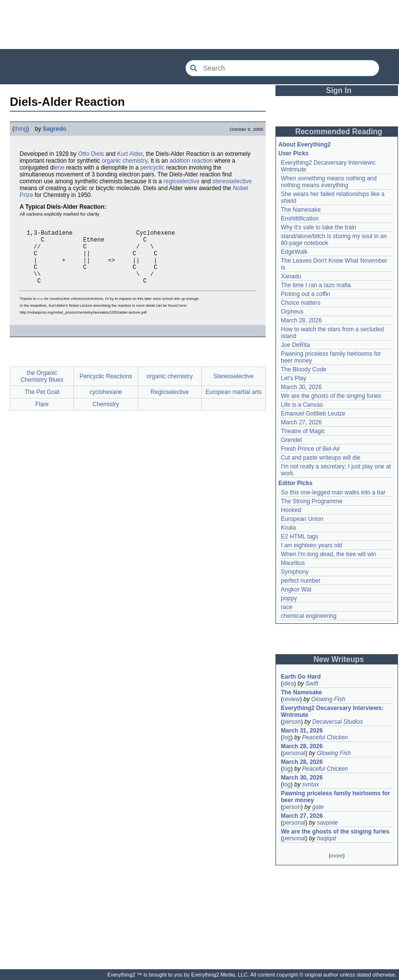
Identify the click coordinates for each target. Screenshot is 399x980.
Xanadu (291, 276)
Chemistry (106, 417)
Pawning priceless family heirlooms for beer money (336, 797)
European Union (302, 519)
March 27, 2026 (301, 422)
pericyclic (152, 168)
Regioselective (170, 405)
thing (21, 129)
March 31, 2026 (302, 731)
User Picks (293, 153)
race (287, 607)
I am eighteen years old (312, 545)
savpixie (327, 823)
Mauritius (293, 563)
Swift (312, 684)
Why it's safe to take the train (319, 227)
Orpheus (292, 312)
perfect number (301, 581)
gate (318, 807)
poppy (289, 598)
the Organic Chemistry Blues (42, 390)
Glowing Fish (328, 699)
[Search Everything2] (282, 68)
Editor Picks (295, 483)
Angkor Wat (296, 589)
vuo (40, 312)
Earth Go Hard (301, 677)
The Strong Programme (312, 501)
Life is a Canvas (302, 405)
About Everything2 (305, 145)
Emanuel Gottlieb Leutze (313, 414)
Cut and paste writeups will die (321, 458)
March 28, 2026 (301, 320)
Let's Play (294, 378)
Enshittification (300, 219)
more (337, 856)
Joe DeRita (295, 345)
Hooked (291, 510)
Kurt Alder (130, 154)
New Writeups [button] (339, 659)
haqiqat (326, 838)
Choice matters (301, 303)
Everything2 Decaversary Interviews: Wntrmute (332, 711)
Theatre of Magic (303, 431)
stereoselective (232, 181)
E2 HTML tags (299, 537)
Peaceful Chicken (325, 737)
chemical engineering (309, 616)
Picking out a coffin (306, 294)
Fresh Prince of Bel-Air (311, 449)
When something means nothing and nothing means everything (329, 182)
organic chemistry (124, 161)
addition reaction (191, 161)
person (292, 722)
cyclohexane (106, 405)
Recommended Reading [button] (339, 132)
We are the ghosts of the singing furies (331, 396)
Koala (288, 528)
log (287, 737)
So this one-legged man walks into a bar (333, 492)
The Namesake (301, 210)
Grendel (291, 440)
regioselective (181, 181)
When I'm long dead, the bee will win (328, 554)
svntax (311, 784)
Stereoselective (233, 390)
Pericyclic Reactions (106, 390)
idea (288, 684)
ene (59, 168)
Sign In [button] (339, 90)
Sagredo (54, 129)
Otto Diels (91, 154)
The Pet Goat (42, 405)
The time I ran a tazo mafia (316, 285)
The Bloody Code (304, 369)
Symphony (295, 572)
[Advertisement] (199, 24)
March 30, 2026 (301, 387)
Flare (42, 417)
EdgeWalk (294, 252)
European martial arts (234, 405)
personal (294, 753)
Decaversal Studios (337, 722)
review (291, 699)
